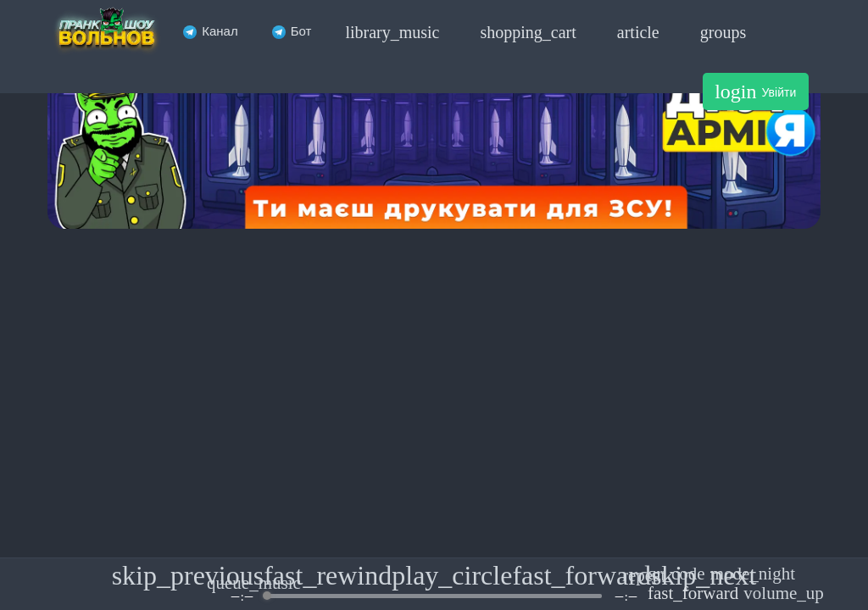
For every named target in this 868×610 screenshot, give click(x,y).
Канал (210, 31)
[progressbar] (434, 596)
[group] (434, 584)
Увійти (755, 91)
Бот (292, 31)
